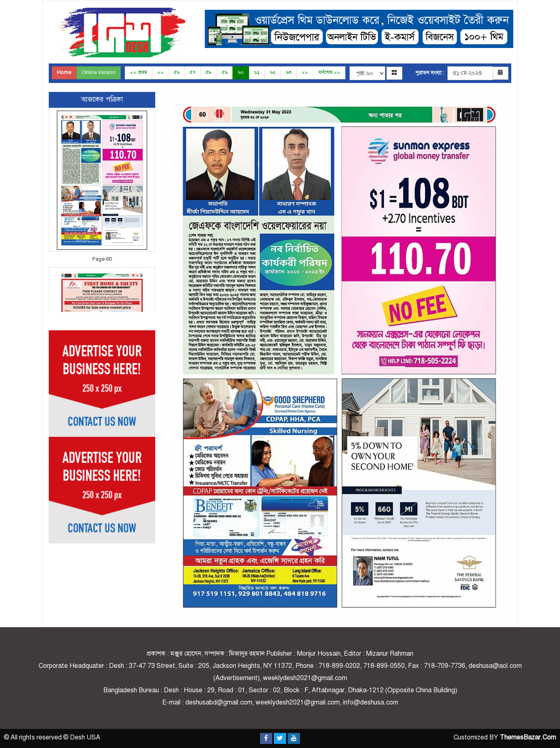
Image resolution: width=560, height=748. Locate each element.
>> (305, 72)
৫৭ (193, 72)
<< (161, 72)
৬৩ (289, 72)
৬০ (241, 72)
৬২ (273, 72)
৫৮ (209, 72)
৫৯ (225, 72)
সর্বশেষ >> (329, 72)
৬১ (257, 72)
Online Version (99, 72)
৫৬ (177, 72)
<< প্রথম (139, 72)
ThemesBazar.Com (528, 737)
